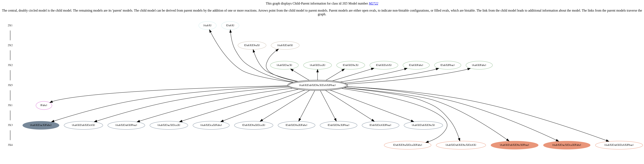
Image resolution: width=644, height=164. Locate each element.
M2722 (373, 3)
